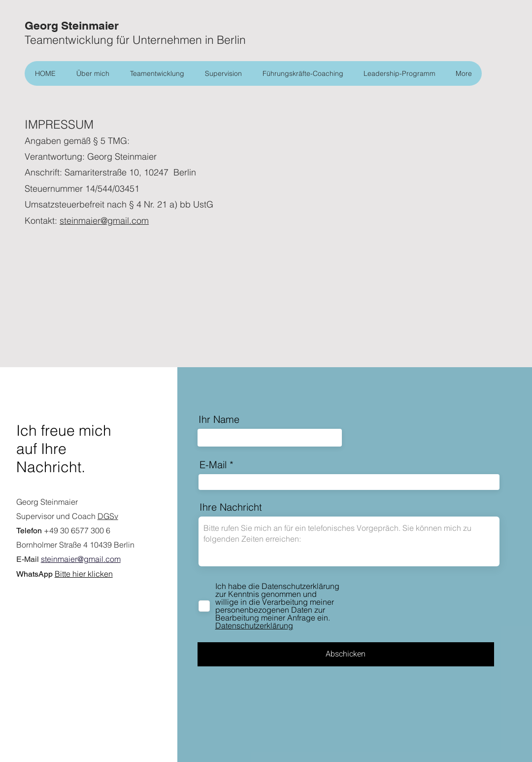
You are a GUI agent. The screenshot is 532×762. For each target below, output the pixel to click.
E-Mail (213, 465)
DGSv (108, 516)
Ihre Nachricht (231, 507)
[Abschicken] (346, 654)
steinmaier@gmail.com (104, 221)
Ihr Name (219, 419)
